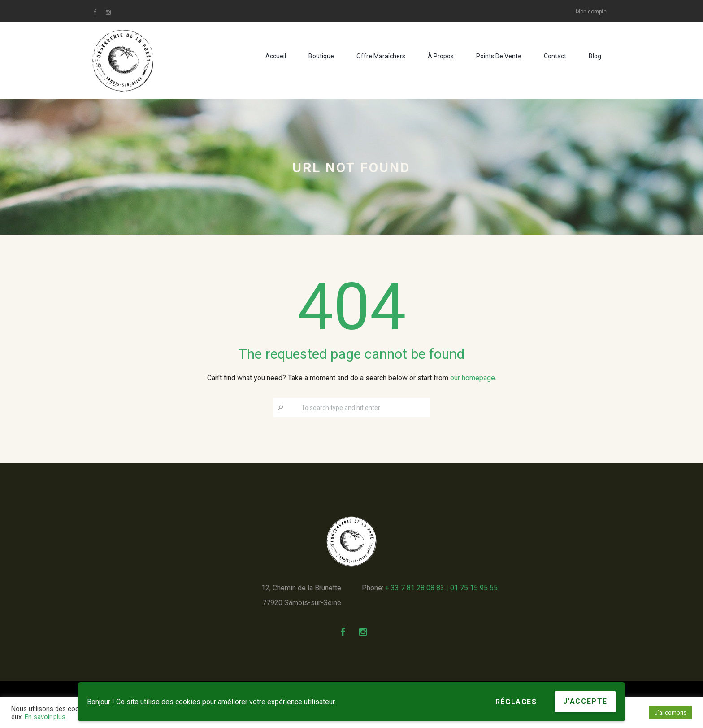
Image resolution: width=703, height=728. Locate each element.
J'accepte (585, 701)
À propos (441, 56)
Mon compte (591, 12)
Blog (595, 56)
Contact (555, 56)
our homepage (473, 378)
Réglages (516, 702)
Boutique (321, 56)
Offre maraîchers (381, 56)
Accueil (276, 56)
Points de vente (499, 56)
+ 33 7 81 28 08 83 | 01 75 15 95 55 (441, 588)
